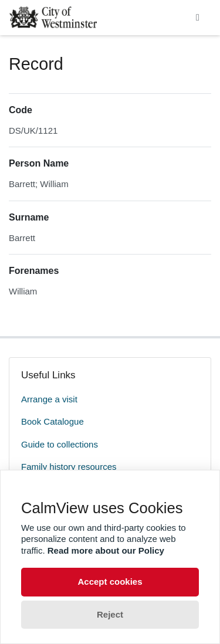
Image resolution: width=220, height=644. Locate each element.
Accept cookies (110, 582)
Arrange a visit (49, 399)
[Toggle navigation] (198, 18)
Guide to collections (60, 444)
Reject (110, 614)
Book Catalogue (53, 421)
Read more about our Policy (106, 550)
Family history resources (69, 467)
